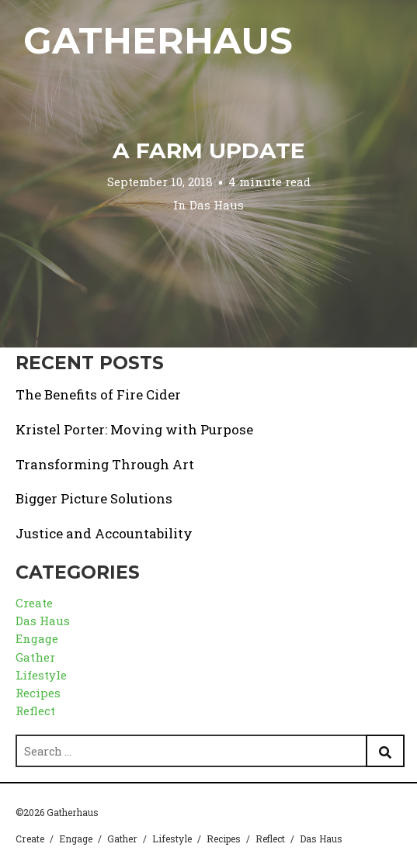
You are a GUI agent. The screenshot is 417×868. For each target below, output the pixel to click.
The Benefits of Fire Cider (98, 394)
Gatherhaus (158, 41)
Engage (37, 638)
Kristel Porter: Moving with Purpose (134, 429)
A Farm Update (208, 150)
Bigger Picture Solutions (94, 498)
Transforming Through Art (105, 464)
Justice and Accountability (104, 533)
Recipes (38, 693)
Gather (35, 657)
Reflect (35, 711)
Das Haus (217, 204)
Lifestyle (41, 675)
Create (34, 603)
